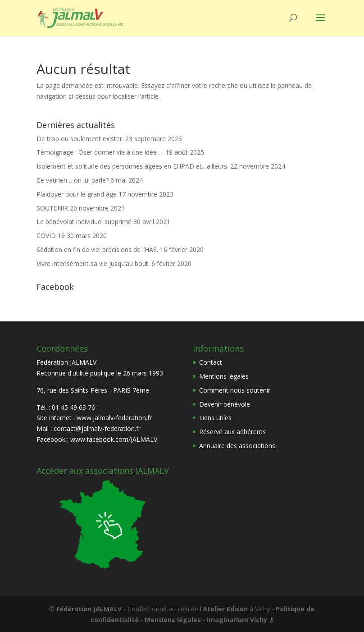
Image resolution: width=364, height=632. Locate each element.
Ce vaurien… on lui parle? (73, 180)
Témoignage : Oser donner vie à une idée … (100, 152)
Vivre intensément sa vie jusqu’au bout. (93, 263)
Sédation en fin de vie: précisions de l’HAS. (97, 250)
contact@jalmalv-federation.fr (97, 428)
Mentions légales (224, 376)
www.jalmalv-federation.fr (114, 418)
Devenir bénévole (225, 404)
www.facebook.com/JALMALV (114, 439)
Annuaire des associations (237, 446)
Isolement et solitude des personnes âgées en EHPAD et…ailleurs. (132, 166)
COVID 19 (51, 236)
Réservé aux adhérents (232, 432)
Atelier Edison (225, 609)
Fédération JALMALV (89, 609)
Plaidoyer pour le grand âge (77, 194)
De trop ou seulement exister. (80, 139)
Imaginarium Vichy (237, 620)
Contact (211, 362)
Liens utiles (215, 418)
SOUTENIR (52, 208)
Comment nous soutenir (235, 390)
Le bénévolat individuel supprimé (84, 222)
